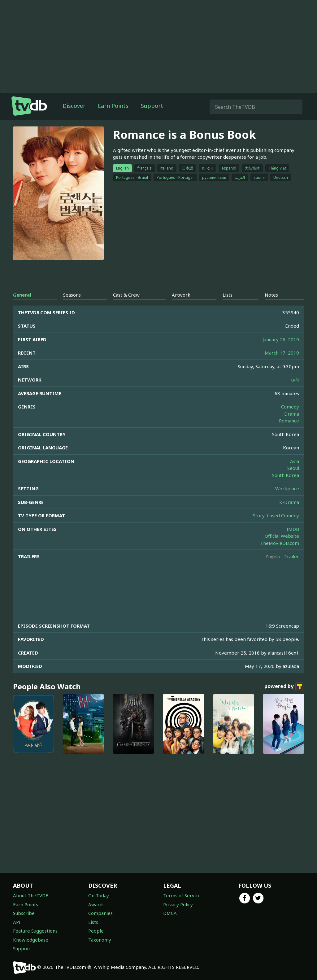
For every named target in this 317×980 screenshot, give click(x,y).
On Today (99, 895)
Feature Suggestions (35, 931)
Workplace (287, 488)
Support (152, 106)
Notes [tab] (271, 295)
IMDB (293, 529)
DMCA (170, 913)
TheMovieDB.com (280, 543)
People (96, 931)
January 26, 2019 (281, 339)
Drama (292, 414)
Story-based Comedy (276, 515)
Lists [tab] (228, 295)
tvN (295, 380)
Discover (74, 106)
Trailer (292, 556)
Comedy (290, 407)
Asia (295, 461)
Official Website (282, 536)
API (17, 922)
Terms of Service (182, 895)
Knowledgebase (31, 940)
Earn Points (113, 106)
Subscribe (24, 913)
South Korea (286, 475)
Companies (100, 913)
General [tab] (22, 295)
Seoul (293, 468)
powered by (284, 687)
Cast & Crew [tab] (126, 295)
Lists (93, 922)
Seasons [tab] (72, 295)
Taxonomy (100, 940)
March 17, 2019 (282, 353)
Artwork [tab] (181, 295)
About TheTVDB (31, 895)
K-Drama (289, 502)
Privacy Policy (178, 904)
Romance (289, 421)
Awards (96, 904)
